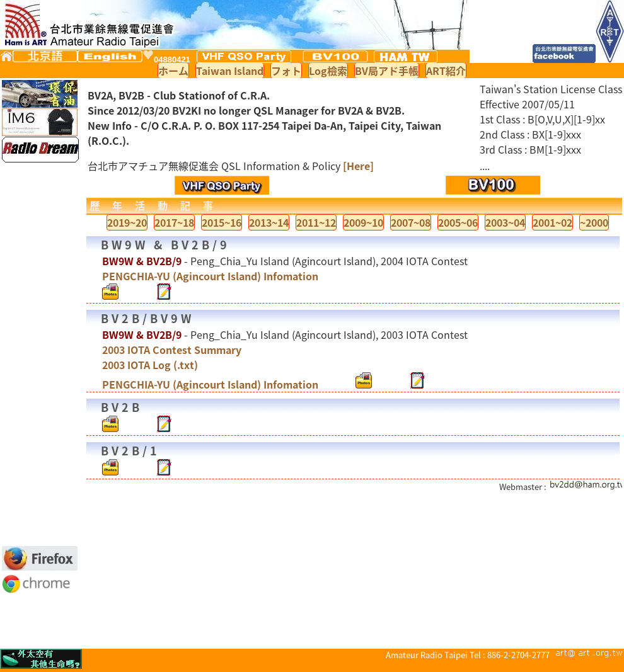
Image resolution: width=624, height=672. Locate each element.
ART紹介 (446, 71)
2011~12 (316, 222)
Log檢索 (328, 71)
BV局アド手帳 (387, 71)
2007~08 (411, 222)
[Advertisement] (40, 354)
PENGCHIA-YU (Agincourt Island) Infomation (210, 276)
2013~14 (269, 222)
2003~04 (505, 222)
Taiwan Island (230, 71)
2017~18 (174, 222)
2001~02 (552, 222)
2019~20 (127, 222)
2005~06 (458, 222)
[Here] (358, 166)
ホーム (173, 71)
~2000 (594, 222)
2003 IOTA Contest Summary (172, 350)
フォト (286, 71)
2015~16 (222, 222)
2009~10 (363, 222)
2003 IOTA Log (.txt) (150, 365)
